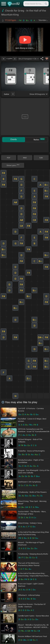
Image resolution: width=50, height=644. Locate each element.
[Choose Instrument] (13, 94)
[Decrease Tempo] (4, 59)
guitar (7, 94)
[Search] (46, 4)
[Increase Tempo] (15, 59)
